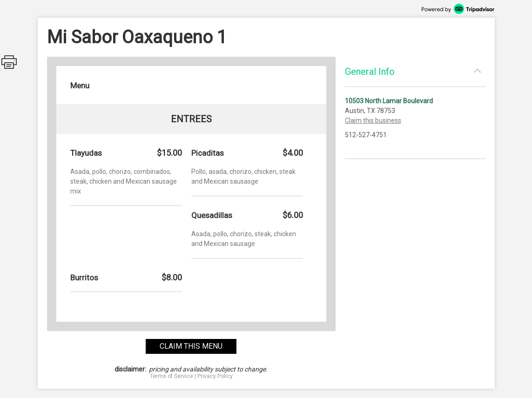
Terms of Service (172, 376)
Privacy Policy (215, 376)
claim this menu (191, 346)
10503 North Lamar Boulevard (389, 101)
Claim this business (373, 120)
